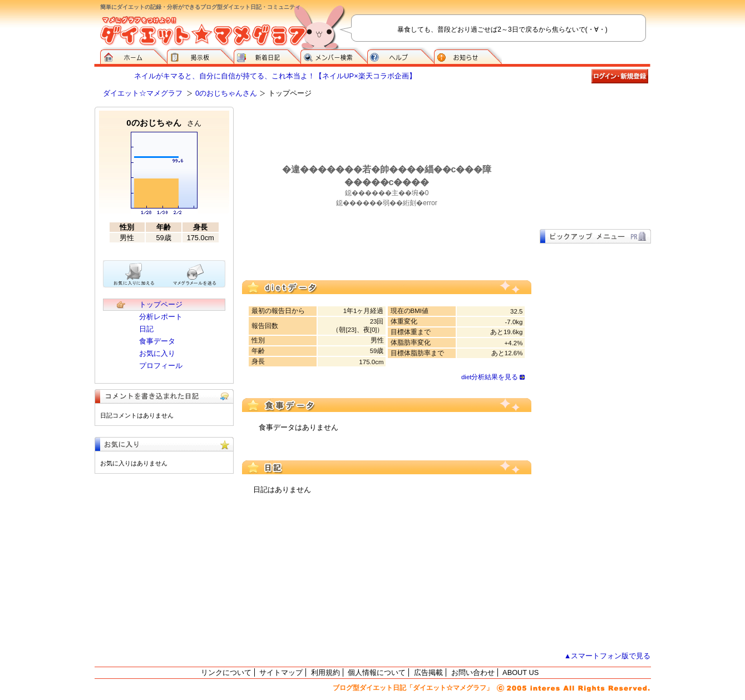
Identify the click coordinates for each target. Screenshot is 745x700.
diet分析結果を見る (490, 377)
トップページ (161, 304)
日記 (146, 329)
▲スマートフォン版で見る (608, 656)
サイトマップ (281, 672)
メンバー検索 (334, 56)
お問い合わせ (473, 672)
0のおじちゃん (164, 123)
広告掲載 (428, 672)
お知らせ (468, 56)
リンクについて (226, 672)
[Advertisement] (595, 162)
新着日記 (267, 56)
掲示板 (200, 56)
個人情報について (377, 672)
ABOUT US (520, 672)
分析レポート (161, 317)
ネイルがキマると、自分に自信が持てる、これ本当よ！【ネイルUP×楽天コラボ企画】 (275, 76)
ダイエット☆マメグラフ (143, 93)
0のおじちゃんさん (226, 93)
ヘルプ (401, 56)
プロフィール (161, 366)
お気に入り (157, 353)
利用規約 (325, 672)
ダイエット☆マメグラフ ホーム (134, 56)
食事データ (157, 341)
